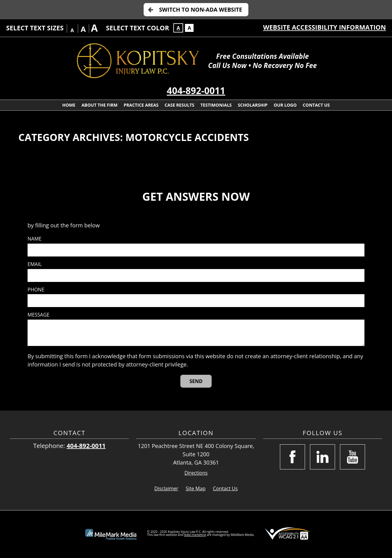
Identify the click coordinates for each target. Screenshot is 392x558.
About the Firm (100, 105)
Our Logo (285, 105)
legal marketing (195, 535)
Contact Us (316, 105)
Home (69, 105)
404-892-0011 (196, 91)
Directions (196, 473)
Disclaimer (166, 488)
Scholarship (253, 105)
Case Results (180, 105)
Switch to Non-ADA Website (200, 9)
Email (35, 264)
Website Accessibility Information (324, 27)
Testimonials (216, 105)
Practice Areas (141, 105)
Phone (36, 290)
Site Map (196, 488)
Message (38, 315)
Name (34, 239)
